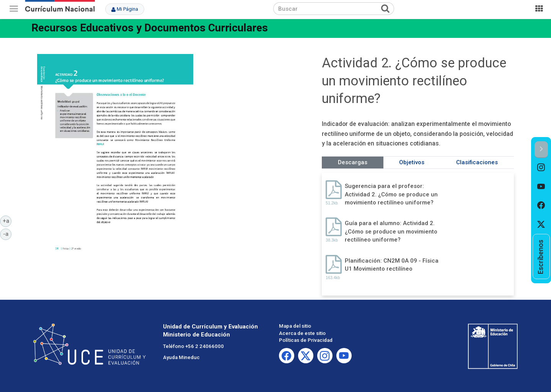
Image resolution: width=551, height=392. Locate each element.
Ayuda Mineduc (181, 357)
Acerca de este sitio (302, 333)
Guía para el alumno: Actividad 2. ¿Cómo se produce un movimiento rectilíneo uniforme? (391, 231)
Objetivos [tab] (412, 162)
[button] (541, 149)
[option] (541, 168)
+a (7, 220)
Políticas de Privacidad (306, 340)
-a (7, 234)
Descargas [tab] (353, 162)
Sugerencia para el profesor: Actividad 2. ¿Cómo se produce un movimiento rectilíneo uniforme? (391, 194)
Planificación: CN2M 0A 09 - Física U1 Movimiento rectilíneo (392, 265)
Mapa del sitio (295, 326)
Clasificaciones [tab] (477, 162)
